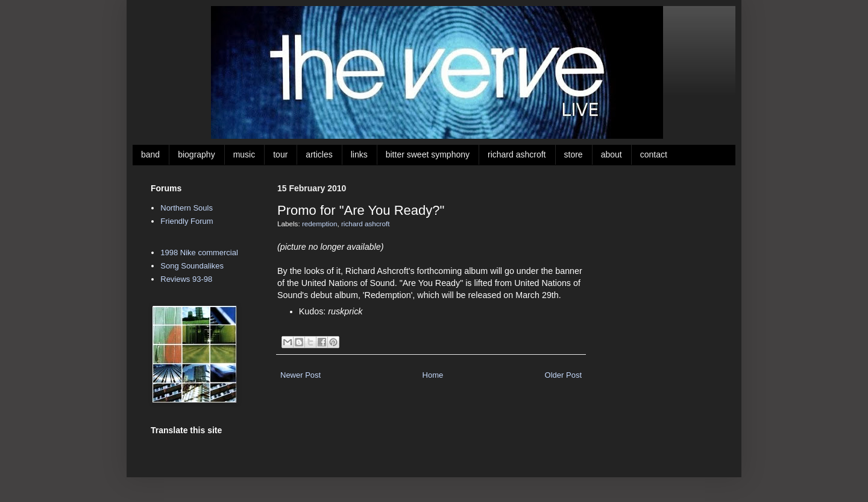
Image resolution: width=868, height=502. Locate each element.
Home (433, 375)
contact (654, 154)
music (244, 154)
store (574, 154)
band (150, 154)
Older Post (563, 375)
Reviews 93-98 (186, 279)
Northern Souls (187, 208)
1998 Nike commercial (199, 253)
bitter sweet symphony (428, 154)
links (359, 154)
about (612, 154)
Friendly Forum (187, 221)
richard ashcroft (517, 154)
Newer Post (300, 375)
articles (319, 154)
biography (197, 154)
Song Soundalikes (192, 266)
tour (280, 154)
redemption (319, 224)
